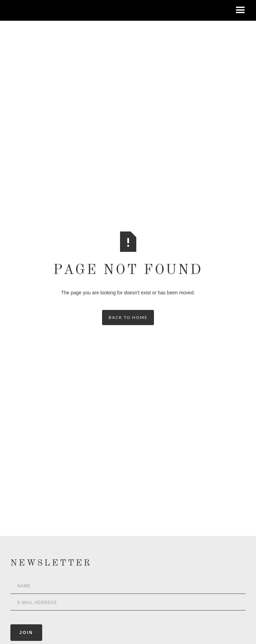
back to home (128, 317)
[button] (240, 10)
